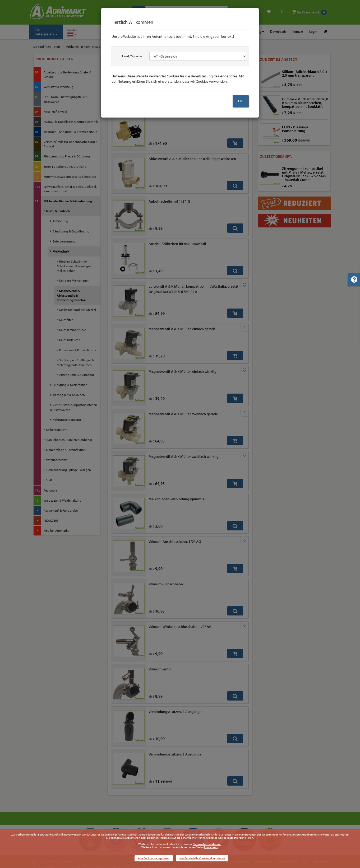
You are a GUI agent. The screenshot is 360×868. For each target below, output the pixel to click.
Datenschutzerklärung (207, 844)
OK (241, 101)
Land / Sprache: (132, 56)
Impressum (211, 847)
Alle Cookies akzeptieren (154, 858)
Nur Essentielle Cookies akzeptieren (202, 858)
